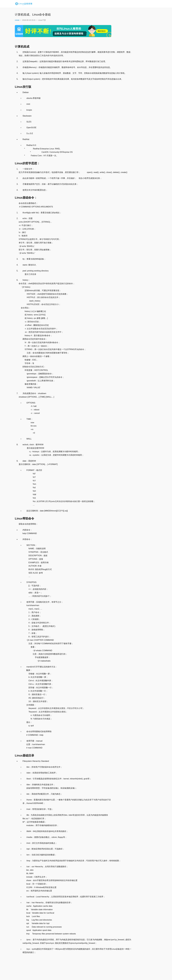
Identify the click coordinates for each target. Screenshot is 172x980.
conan (17, 20)
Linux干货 (42, 20)
